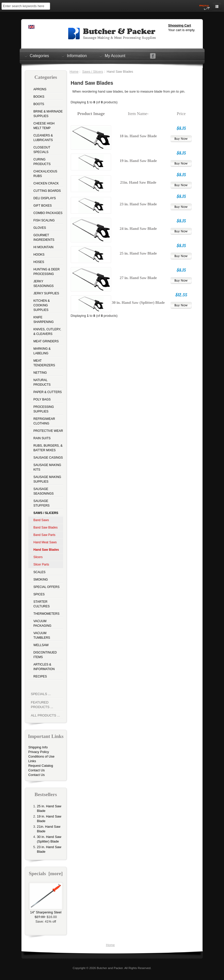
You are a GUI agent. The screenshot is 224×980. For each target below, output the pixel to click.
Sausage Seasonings (44, 491)
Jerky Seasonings (44, 284)
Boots (39, 104)
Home (74, 72)
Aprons (40, 89)
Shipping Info (38, 747)
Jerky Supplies (46, 293)
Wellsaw (41, 645)
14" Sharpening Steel (46, 911)
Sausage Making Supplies (47, 479)
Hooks (39, 255)
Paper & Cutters (48, 392)
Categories (39, 56)
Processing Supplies (44, 409)
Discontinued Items (45, 655)
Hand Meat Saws (45, 542)
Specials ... (41, 694)
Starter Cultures (42, 604)
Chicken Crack (46, 183)
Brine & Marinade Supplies (48, 114)
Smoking (41, 580)
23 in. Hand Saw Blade (138, 204)
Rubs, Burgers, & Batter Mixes (48, 448)
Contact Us (37, 770)
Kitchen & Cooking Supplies (42, 305)
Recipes (40, 676)
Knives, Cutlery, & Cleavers (47, 332)
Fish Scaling (44, 220)
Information (77, 56)
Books (39, 97)
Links (32, 761)
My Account (115, 56)
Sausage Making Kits (47, 467)
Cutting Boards (47, 191)
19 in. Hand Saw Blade (138, 161)
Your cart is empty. (182, 30)
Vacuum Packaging (42, 623)
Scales (39, 572)
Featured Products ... (42, 705)
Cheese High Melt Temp (44, 126)
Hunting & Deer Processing (47, 272)
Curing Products (42, 162)
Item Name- (138, 114)
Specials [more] (46, 874)
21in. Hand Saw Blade (138, 182)
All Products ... (45, 715)
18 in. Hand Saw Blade (138, 136)
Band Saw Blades (46, 527)
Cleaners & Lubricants (43, 138)
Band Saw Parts (44, 535)
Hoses (39, 262)
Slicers (38, 557)
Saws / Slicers (93, 72)
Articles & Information (44, 667)
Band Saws (41, 520)
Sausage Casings (48, 458)
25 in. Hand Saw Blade (138, 253)
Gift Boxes (43, 206)
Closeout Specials (42, 150)
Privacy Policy (39, 752)
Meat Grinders (46, 341)
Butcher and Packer (110, 968)
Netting (40, 373)
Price (181, 114)
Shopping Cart (180, 25)
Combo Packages (48, 213)
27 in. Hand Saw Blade (138, 278)
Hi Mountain (43, 247)
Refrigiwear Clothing (44, 421)
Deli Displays (45, 198)
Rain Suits (42, 438)
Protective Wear (48, 431)
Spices (39, 594)
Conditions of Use (42, 756)
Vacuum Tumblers (42, 635)
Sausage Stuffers (42, 503)
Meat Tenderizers (44, 363)
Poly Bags (42, 399)
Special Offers (46, 587)
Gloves (40, 228)
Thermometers (46, 614)
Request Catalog (41, 766)
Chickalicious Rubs (45, 174)
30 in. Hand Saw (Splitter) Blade (138, 303)
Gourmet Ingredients (44, 237)
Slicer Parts (41, 564)
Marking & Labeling (42, 351)
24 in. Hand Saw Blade (138, 229)
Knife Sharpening (44, 320)
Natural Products (42, 382)
